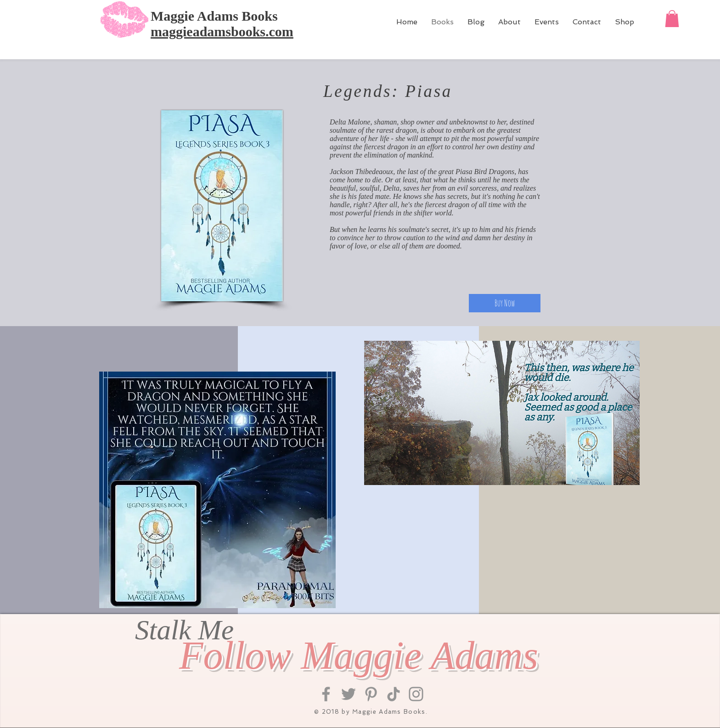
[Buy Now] (505, 303)
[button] (672, 19)
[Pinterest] (371, 694)
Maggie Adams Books (214, 16)
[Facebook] (326, 694)
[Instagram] (416, 694)
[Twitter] (349, 694)
